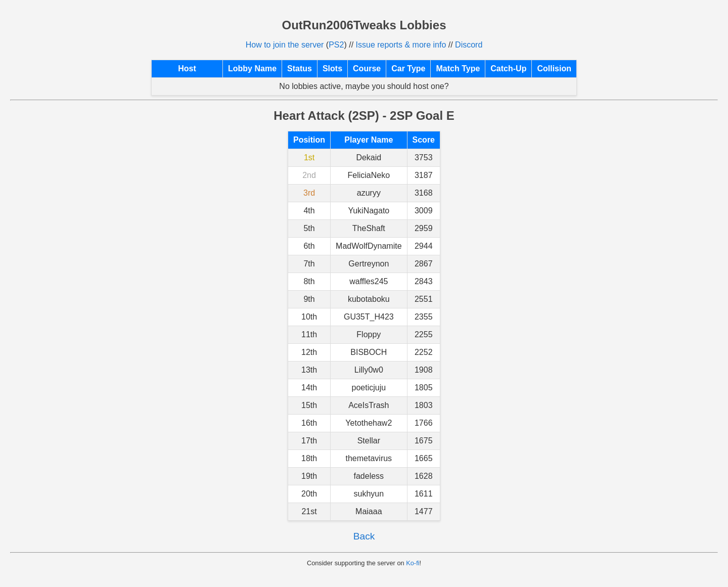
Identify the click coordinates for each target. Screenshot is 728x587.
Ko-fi (413, 563)
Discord (469, 45)
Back (364, 536)
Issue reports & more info (401, 45)
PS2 (336, 45)
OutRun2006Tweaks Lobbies (364, 25)
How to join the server (285, 45)
